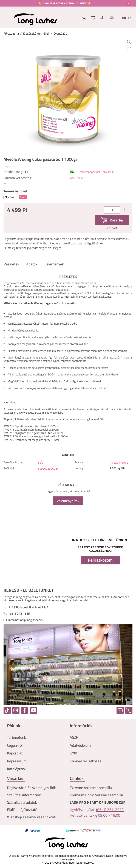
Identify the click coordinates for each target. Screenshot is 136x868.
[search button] (84, 18)
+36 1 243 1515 (19, 614)
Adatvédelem (80, 745)
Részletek (11, 264)
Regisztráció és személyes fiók (31, 788)
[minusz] (100, 210)
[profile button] (102, 18)
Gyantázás (60, 34)
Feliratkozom (100, 560)
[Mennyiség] (112, 210)
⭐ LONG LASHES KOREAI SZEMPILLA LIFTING (63, 3)
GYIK (73, 753)
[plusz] (124, 210)
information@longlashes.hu (26, 620)
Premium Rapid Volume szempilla (96, 795)
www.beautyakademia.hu (34, 413)
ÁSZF (74, 737)
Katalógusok (17, 769)
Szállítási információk (24, 795)
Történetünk (16, 737)
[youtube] (34, 710)
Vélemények (54, 264)
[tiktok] (7, 710)
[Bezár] (129, 3)
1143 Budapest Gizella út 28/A (28, 607)
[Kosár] (112, 18)
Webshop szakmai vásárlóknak (32, 817)
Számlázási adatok (22, 802)
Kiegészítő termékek (36, 34)
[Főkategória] (11, 34)
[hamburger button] (7, 19)
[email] (120, 710)
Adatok (32, 264)
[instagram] (16, 710)
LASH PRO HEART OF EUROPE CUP (98, 802)
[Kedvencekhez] (129, 49)
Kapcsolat (15, 753)
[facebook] (25, 710)
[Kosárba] (112, 220)
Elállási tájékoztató (22, 810)
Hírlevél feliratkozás (86, 761)
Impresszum (17, 761)
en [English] (130, 18)
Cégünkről (15, 745)
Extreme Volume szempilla (91, 788)
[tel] (129, 710)
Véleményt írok (68, 501)
